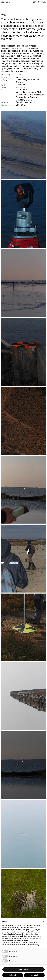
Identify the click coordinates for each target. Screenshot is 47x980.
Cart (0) (36, 2)
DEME (29, 100)
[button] (44, 922)
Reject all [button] (13, 975)
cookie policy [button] (33, 934)
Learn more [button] (23, 969)
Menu (43, 2)
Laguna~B (6, 2)
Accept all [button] (34, 975)
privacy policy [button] (19, 928)
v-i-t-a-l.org (21, 87)
